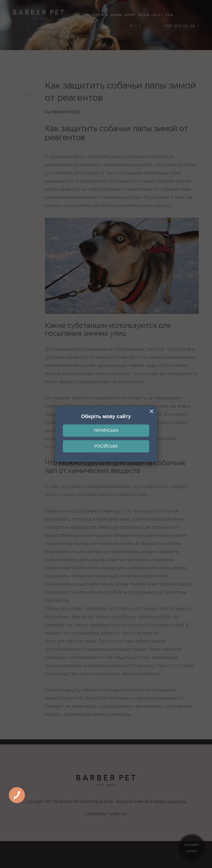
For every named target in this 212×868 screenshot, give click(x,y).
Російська (106, 446)
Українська (106, 430)
